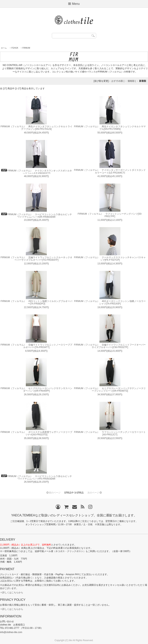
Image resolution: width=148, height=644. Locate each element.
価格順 (131, 81)
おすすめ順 (117, 81)
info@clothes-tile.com (11, 632)
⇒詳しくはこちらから (12, 593)
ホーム (4, 48)
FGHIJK (15, 48)
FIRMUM (26, 48)
